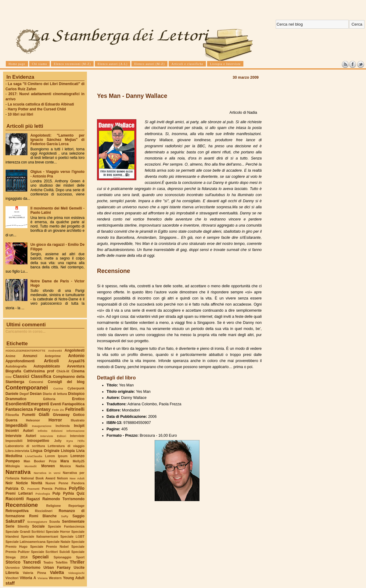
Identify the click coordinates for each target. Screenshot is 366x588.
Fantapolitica (73, 404)
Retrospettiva (17, 511)
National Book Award (38, 478)
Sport (80, 557)
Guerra (11, 420)
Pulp (56, 493)
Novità (37, 483)
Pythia (69, 493)
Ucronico (13, 568)
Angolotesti (75, 350)
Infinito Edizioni (50, 431)
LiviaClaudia (34, 456)
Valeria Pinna (34, 573)
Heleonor (33, 420)
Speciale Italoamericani (40, 536)
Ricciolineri (43, 511)
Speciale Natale (58, 542)
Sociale (38, 526)
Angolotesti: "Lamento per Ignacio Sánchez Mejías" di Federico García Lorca (57, 140)
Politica (61, 489)
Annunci (30, 356)
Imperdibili (16, 425)
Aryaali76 (76, 361)
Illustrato (78, 420)
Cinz (9, 377)
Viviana (43, 578)
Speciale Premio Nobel (49, 547)
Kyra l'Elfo (75, 441)
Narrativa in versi (47, 473)
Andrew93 (55, 351)
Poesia (47, 489)
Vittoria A (28, 578)
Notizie (22, 483)
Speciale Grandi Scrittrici (25, 532)
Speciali (41, 557)
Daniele (12, 394)
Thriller (77, 562)
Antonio (76, 356)
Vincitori (12, 578)
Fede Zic (58, 410)
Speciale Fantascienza (66, 526)
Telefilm (61, 562)
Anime (11, 356)
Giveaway (61, 415)
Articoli (51, 361)
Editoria (49, 399)
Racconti (15, 499)
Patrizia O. (15, 489)
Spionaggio (63, 557)
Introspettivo (38, 441)
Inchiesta (63, 426)
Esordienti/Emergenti (27, 404)
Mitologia (13, 466)
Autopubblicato (47, 366)
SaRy (65, 516)
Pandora (78, 483)
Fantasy (42, 409)
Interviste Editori (53, 436)
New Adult (77, 478)
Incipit (79, 426)
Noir (9, 483)
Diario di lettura (55, 394)
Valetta (57, 572)
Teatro (48, 562)
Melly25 (79, 461)
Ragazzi (33, 499)
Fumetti (29, 415)
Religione (54, 506)
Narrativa (18, 472)
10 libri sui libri (20, 114)
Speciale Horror (58, 532)
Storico (13, 562)
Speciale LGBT (72, 536)
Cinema (78, 371)
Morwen (48, 466)
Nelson (63, 478)
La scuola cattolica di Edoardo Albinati (41, 104)
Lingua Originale (45, 451)
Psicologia (43, 494)
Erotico (78, 399)
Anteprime (53, 356)
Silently (23, 526)
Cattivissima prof (39, 371)
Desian (36, 394)
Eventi (56, 404)
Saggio (79, 516)
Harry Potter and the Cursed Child (37, 109)
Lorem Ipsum (56, 456)
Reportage (76, 506)
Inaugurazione (42, 426)
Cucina (58, 388)
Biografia (13, 371)
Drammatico (16, 399)
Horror (55, 420)
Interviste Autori (21, 436)
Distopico (76, 394)
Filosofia (12, 415)
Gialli (44, 414)
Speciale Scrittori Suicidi (50, 552)
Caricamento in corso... (25, 332)
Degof (24, 394)
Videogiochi (77, 573)
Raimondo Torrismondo (63, 499)
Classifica (41, 376)
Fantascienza (19, 409)
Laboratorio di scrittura (25, 446)
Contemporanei (27, 387)
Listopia (68, 451)
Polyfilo (77, 488)
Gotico (79, 415)
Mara (65, 461)
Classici (21, 376)
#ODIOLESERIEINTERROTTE (25, 351)
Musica (65, 466)
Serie (10, 526)
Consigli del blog (66, 382)
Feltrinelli (75, 409)
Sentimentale (73, 522)
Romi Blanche (43, 516)
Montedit (30, 466)
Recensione (22, 505)
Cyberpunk (76, 388)
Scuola (54, 522)
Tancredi (32, 562)
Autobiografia (16, 366)
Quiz (81, 493)
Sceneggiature (37, 522)
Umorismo (32, 568)
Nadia (80, 466)
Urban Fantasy (57, 568)
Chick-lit (63, 371)
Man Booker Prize (40, 461)
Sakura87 (15, 521)
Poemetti (33, 489)
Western (55, 578)
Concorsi (36, 382)
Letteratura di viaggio (66, 446)
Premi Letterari (19, 493)
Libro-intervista (17, 451)
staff (10, 583)
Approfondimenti (20, 361)
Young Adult (74, 578)
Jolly (58, 441)
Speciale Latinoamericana (25, 542)
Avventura (76, 366)
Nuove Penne (57, 483)
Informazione (75, 431)
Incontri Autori (20, 431)
